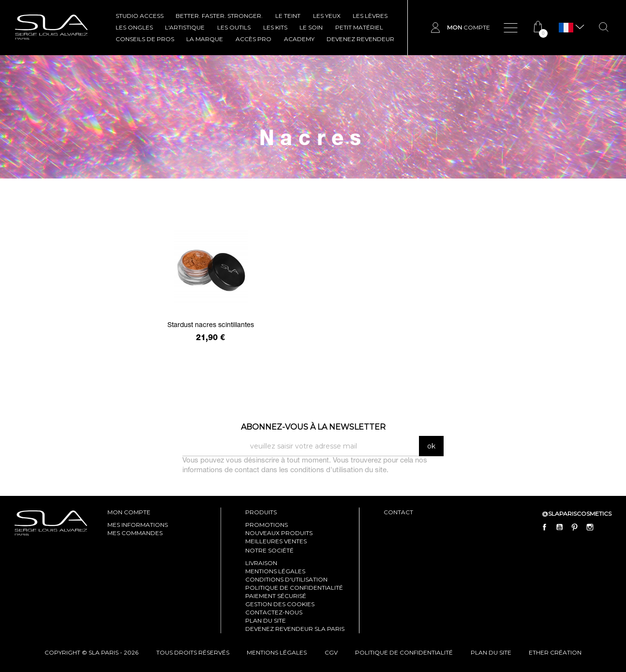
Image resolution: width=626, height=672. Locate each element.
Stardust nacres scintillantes (211, 326)
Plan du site (266, 620)
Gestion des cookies (280, 604)
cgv (331, 652)
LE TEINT (288, 16)
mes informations (138, 525)
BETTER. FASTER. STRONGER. (219, 16)
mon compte (129, 512)
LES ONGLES (134, 27)
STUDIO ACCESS (140, 16)
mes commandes (135, 533)
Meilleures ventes (276, 541)
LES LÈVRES (370, 16)
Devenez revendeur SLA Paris (295, 629)
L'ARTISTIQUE (185, 27)
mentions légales (277, 652)
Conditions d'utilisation (286, 579)
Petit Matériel (359, 27)
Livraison (261, 563)
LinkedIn (605, 527)
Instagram (590, 527)
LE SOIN (311, 27)
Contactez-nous (274, 612)
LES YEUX (327, 16)
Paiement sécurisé (276, 596)
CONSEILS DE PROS (145, 39)
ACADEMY (299, 39)
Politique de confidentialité (294, 588)
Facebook (545, 527)
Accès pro (253, 39)
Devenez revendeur (360, 39)
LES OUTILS (234, 27)
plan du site (491, 652)
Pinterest (575, 527)
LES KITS (275, 27)
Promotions (267, 525)
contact (398, 512)
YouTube (560, 527)
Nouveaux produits (279, 533)
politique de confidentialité (404, 652)
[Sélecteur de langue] (566, 28)
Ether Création (555, 652)
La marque (205, 39)
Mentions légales (275, 571)
